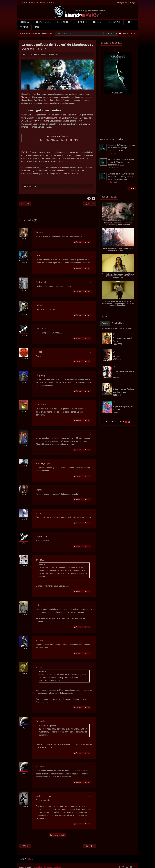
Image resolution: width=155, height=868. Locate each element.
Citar (87, 242)
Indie (129, 22)
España (105, 323)
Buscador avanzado (129, 34)
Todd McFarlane (63, 100)
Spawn (25, 97)
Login (133, 3)
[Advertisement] (118, 119)
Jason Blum (49, 100)
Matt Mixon (49, 118)
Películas (114, 22)
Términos (48, 867)
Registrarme (123, 3)
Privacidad (37, 867)
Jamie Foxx (62, 171)
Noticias (25, 22)
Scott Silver (36, 121)
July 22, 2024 (72, 140)
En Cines (62, 22)
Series (24, 27)
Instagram (41, 2)
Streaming (80, 22)
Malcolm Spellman (62, 118)
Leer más (132, 188)
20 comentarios (42, 54)
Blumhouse (32, 186)
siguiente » (89, 204)
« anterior (25, 204)
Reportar (78, 242)
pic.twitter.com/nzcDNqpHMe (58, 136)
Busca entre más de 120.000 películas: (37, 33)
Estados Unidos (119, 323)
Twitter (32, 2)
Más (36, 27)
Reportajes (44, 22)
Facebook (23, 2)
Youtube (50, 2)
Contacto (58, 867)
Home (22, 859)
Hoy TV (97, 22)
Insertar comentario (58, 835)
